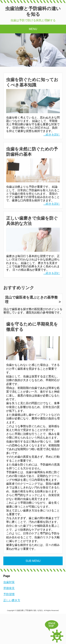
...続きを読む (52, 135)
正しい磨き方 (12, 600)
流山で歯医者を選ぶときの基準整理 (31, 300)
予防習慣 (9, 594)
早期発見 (9, 588)
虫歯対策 (9, 582)
